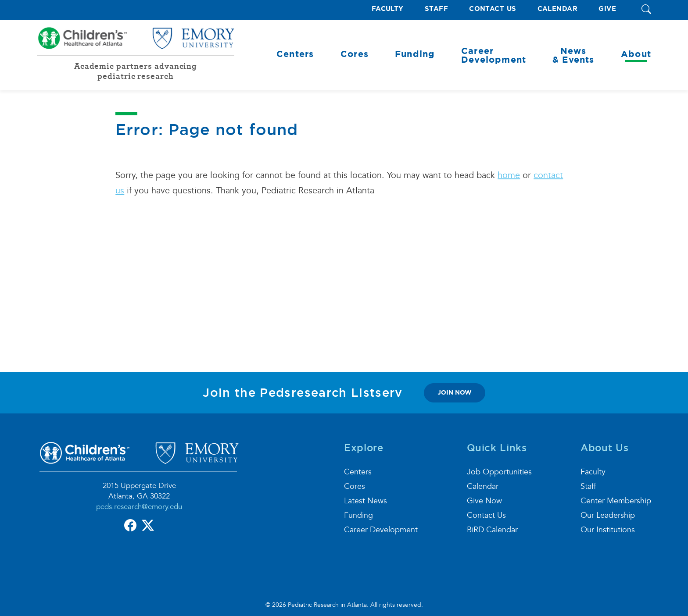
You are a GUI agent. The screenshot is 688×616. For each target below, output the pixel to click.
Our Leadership (608, 515)
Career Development (381, 530)
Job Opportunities (499, 472)
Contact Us (493, 9)
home (509, 175)
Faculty (388, 9)
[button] (646, 10)
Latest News (365, 501)
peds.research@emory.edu (139, 507)
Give (607, 9)
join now (455, 392)
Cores (355, 486)
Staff (436, 9)
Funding (358, 515)
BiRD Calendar (492, 530)
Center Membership (616, 501)
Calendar (558, 9)
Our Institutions (608, 530)
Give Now (484, 501)
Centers (358, 472)
